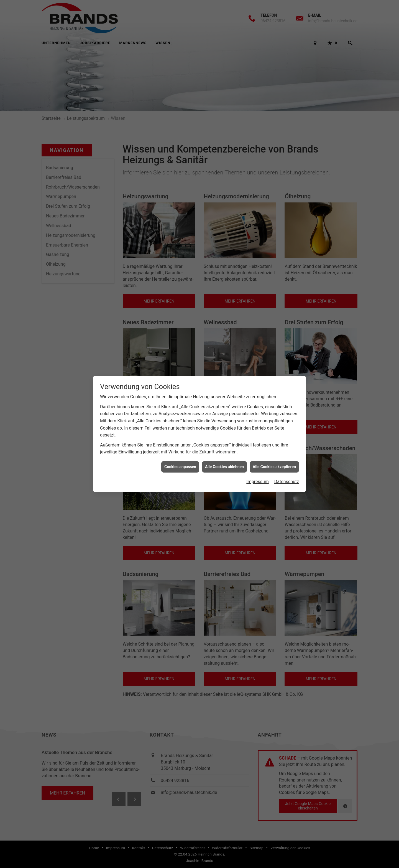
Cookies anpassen (180, 466)
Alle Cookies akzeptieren (274, 466)
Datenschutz (287, 481)
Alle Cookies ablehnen (224, 466)
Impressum (258, 481)
